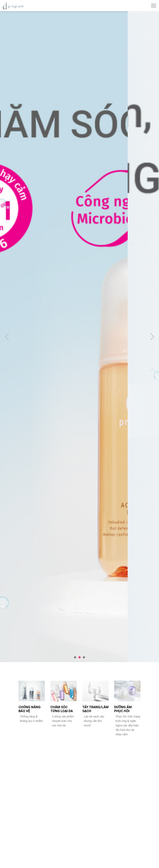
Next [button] (152, 337)
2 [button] (79, 657)
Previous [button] (7, 337)
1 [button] (75, 657)
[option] (79, 337)
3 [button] (84, 657)
